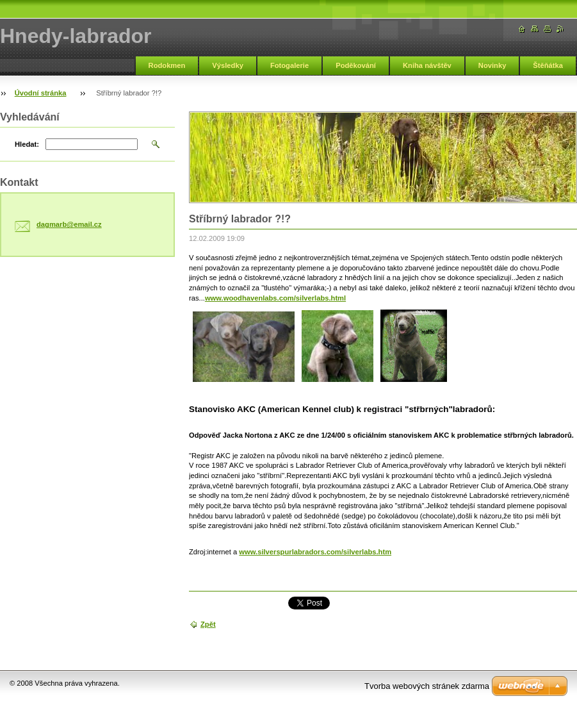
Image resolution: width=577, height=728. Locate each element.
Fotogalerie (289, 65)
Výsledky (228, 65)
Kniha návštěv (427, 65)
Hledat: (27, 144)
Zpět (208, 624)
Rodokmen (167, 65)
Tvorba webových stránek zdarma (427, 686)
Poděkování (356, 65)
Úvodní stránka (41, 93)
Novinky (492, 65)
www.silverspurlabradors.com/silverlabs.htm (315, 552)
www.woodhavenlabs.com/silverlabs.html (275, 298)
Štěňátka (548, 65)
